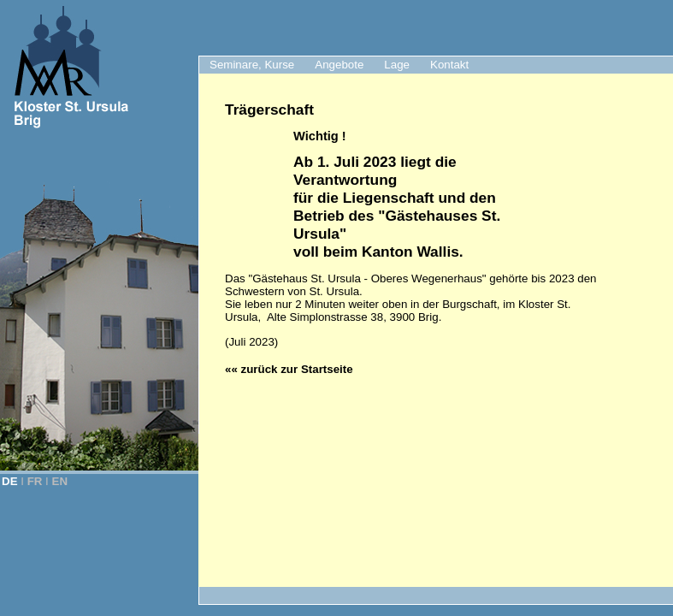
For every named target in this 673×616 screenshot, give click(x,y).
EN (60, 481)
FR (35, 481)
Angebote (339, 65)
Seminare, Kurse (252, 65)
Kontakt (449, 65)
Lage (397, 65)
